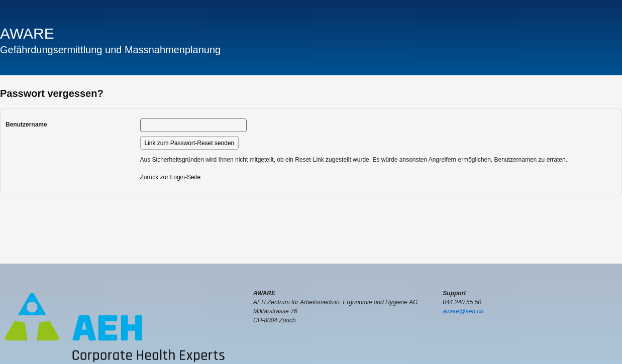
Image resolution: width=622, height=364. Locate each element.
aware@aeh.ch (463, 311)
